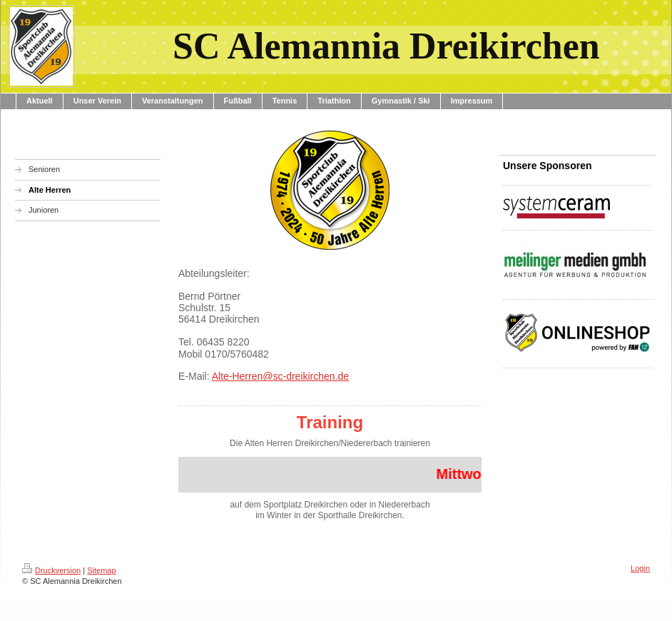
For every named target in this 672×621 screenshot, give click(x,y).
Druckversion (51, 570)
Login (640, 568)
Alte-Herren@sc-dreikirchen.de (280, 376)
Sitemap (101, 570)
